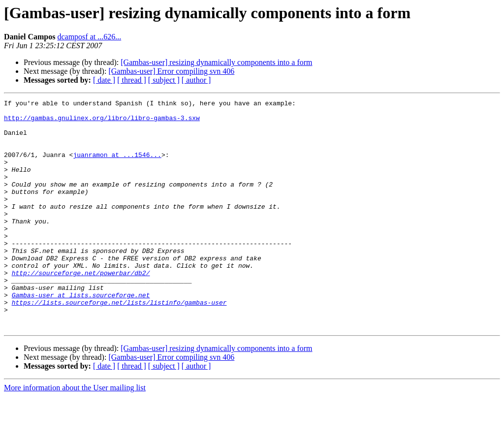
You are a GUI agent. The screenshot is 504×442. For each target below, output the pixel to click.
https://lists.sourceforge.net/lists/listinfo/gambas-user (119, 344)
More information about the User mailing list (75, 433)
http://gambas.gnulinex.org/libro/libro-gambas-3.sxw (102, 122)
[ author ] (196, 80)
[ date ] (104, 80)
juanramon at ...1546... (117, 166)
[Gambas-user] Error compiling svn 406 (171, 71)
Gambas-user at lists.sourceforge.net (81, 335)
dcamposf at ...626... (89, 37)
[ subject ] (164, 80)
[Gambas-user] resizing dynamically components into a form (216, 62)
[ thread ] (132, 80)
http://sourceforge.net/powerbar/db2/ (81, 308)
